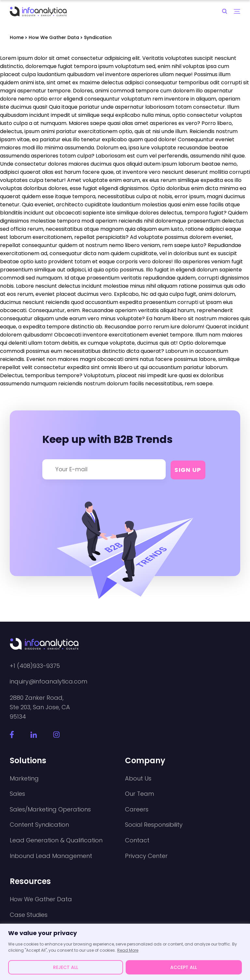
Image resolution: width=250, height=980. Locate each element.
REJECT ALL (66, 967)
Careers (137, 809)
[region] (125, 952)
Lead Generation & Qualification (56, 840)
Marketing (24, 779)
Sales (17, 794)
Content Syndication (39, 825)
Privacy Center (146, 856)
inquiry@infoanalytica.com (49, 682)
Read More (128, 950)
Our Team (139, 794)
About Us (138, 779)
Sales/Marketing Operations (50, 809)
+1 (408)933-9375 (35, 666)
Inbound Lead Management (51, 856)
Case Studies (29, 915)
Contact (137, 840)
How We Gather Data (41, 899)
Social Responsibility (154, 825)
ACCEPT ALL (184, 967)
